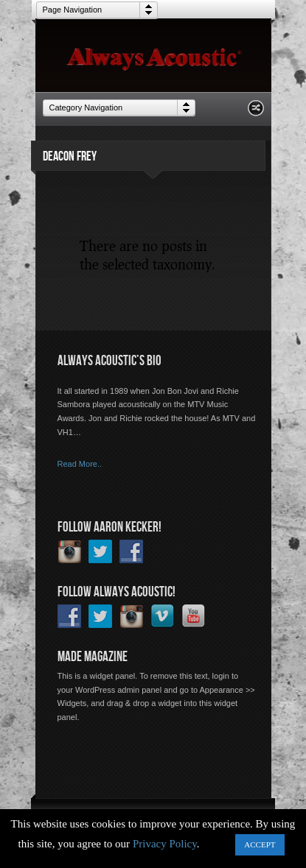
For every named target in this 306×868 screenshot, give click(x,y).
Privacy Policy (165, 844)
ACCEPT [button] (260, 844)
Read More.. (80, 464)
